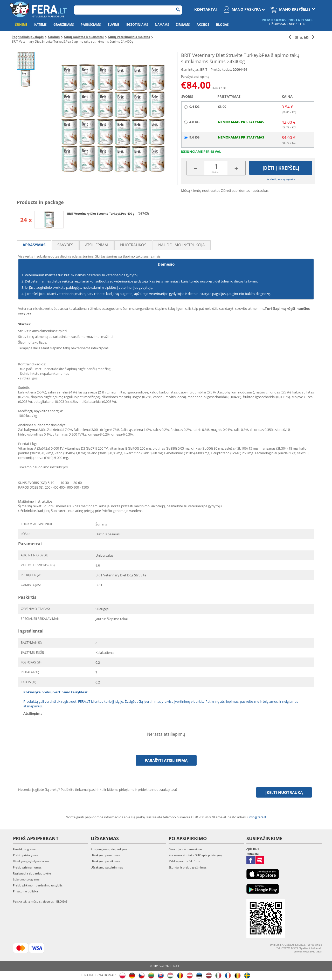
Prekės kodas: (221, 69)
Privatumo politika (25, 891)
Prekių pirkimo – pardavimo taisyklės (38, 885)
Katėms (40, 25)
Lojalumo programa (26, 879)
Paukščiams (91, 25)
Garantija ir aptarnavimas (185, 849)
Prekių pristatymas (25, 855)
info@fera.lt (257, 817)
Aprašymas (34, 245)
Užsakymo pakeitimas (105, 855)
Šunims (21, 25)
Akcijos (203, 25)
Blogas (222, 25)
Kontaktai (206, 9)
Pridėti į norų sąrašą (281, 179)
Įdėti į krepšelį (281, 168)
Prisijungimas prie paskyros (109, 849)
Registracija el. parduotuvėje (32, 873)
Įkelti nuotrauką (284, 792)
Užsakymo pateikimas (105, 861)
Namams (162, 25)
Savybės (65, 245)
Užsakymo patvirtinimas (107, 867)
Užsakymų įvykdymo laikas (31, 861)
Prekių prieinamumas (27, 867)
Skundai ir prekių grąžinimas (188, 867)
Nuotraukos (133, 245)
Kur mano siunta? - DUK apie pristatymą (195, 855)
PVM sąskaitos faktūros (184, 861)
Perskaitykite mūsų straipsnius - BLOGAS (40, 901)
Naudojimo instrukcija (182, 245)
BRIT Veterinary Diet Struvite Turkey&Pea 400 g (101, 213)
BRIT (204, 70)
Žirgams (183, 25)
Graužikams (64, 25)
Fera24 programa (24, 849)
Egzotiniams (137, 25)
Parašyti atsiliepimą (195, 77)
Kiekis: (215, 172)
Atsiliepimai (97, 245)
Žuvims (114, 25)
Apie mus (253, 849)
